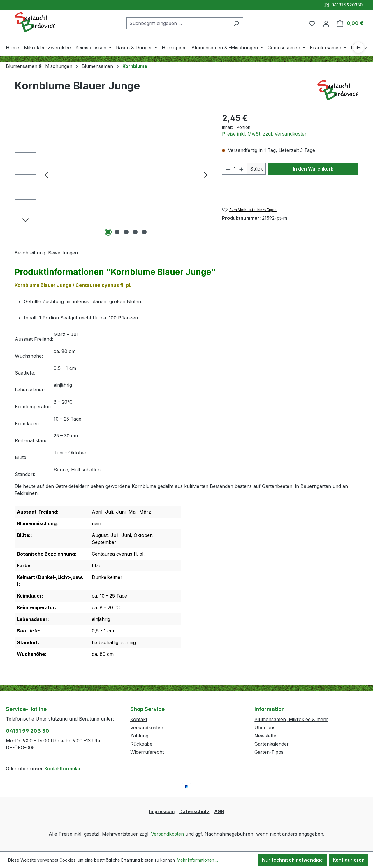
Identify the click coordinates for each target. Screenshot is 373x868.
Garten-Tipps (269, 752)
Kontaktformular (62, 769)
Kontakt (139, 719)
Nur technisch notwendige (292, 860)
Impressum (162, 811)
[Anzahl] (235, 169)
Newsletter (266, 736)
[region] (112, 175)
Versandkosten (147, 728)
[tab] (30, 253)
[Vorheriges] (47, 175)
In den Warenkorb (313, 169)
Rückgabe (141, 744)
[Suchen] (236, 23)
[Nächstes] (206, 175)
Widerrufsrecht (147, 752)
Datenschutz (194, 811)
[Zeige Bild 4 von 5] (135, 232)
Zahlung (139, 736)
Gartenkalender (272, 744)
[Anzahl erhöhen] (242, 169)
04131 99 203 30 (28, 731)
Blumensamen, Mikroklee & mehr (291, 719)
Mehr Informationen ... (197, 860)
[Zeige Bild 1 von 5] (108, 232)
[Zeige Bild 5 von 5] (144, 232)
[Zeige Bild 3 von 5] (126, 232)
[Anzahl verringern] (228, 169)
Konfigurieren (349, 860)
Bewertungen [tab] (63, 253)
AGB (219, 811)
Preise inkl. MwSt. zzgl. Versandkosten (265, 134)
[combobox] (178, 23)
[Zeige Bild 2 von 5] (117, 232)
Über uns (265, 728)
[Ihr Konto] (326, 23)
